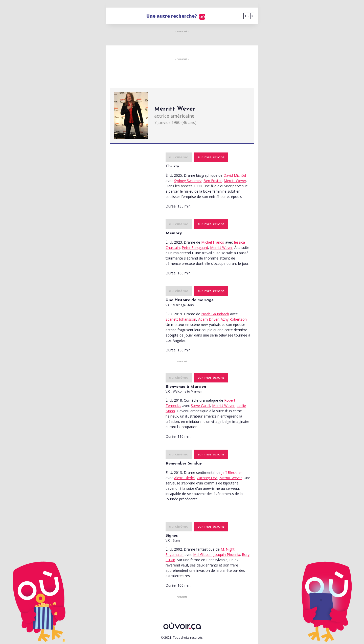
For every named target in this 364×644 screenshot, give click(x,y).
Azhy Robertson (234, 319)
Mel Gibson (202, 555)
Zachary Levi (207, 478)
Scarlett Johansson (181, 319)
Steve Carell (200, 406)
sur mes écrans (211, 157)
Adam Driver (208, 319)
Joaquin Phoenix (227, 555)
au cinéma (179, 157)
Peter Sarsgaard (195, 248)
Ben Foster (213, 181)
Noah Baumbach (215, 314)
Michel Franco (213, 242)
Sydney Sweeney (188, 181)
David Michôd (235, 175)
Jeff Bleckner (232, 472)
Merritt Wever (235, 181)
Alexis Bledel (184, 478)
